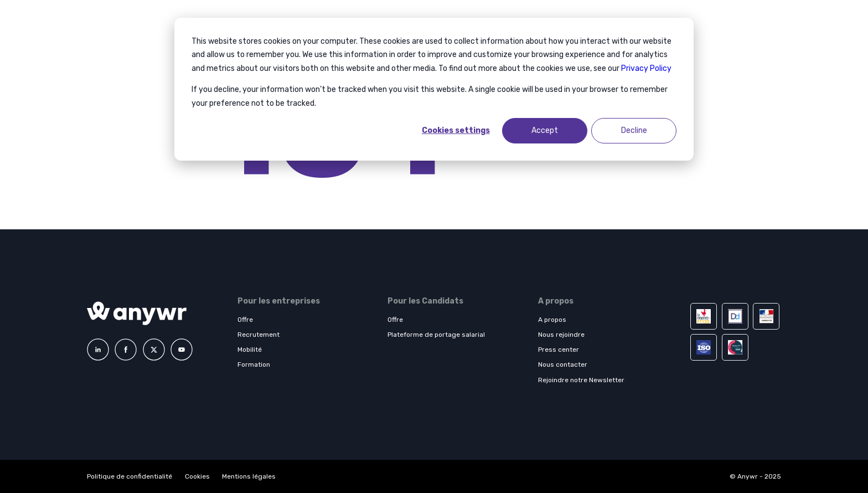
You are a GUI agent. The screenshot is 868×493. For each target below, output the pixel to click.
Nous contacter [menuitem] (563, 364)
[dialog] (434, 89)
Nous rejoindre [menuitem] (561, 335)
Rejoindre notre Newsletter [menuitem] (581, 380)
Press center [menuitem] (559, 350)
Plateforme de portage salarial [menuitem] (436, 335)
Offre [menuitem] (245, 320)
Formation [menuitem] (254, 364)
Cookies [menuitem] (197, 476)
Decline (634, 130)
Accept (545, 130)
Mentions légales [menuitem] (249, 476)
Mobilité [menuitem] (250, 350)
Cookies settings (456, 130)
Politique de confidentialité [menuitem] (130, 476)
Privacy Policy (646, 68)
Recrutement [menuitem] (259, 335)
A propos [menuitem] (552, 320)
